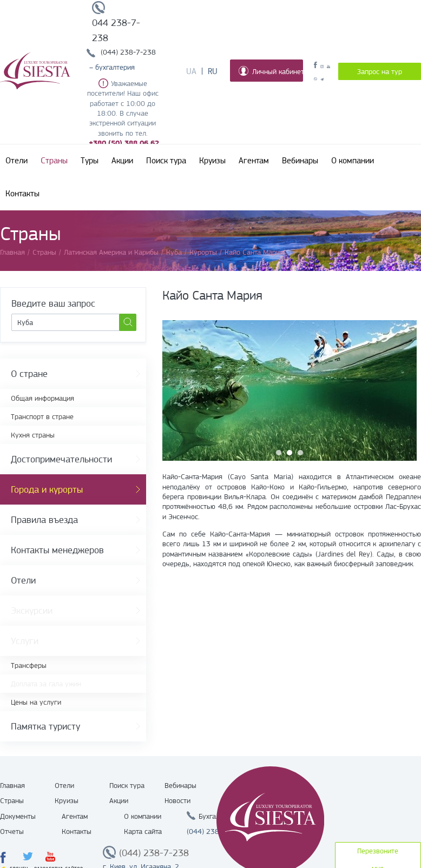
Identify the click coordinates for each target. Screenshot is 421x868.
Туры (90, 161)
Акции (122, 161)
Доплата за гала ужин (46, 684)
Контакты (22, 194)
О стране (29, 374)
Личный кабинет (271, 71)
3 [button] (300, 453)
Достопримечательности (61, 459)
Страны (54, 161)
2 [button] (290, 453)
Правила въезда (44, 520)
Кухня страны (33, 435)
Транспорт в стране (42, 416)
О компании (353, 161)
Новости (177, 800)
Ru (213, 71)
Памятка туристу (45, 726)
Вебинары (300, 161)
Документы (18, 816)
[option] (290, 390)
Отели (17, 161)
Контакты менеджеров (57, 550)
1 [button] (279, 453)
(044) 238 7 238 (214, 831)
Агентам (254, 161)
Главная (12, 785)
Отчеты (12, 831)
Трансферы (29, 665)
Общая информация (42, 398)
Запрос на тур (380, 71)
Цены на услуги (36, 702)
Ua (191, 71)
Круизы (212, 161)
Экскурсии (32, 611)
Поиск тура (166, 161)
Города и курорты (47, 489)
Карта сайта (143, 831)
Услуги (25, 641)
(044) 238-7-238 (128, 52)
